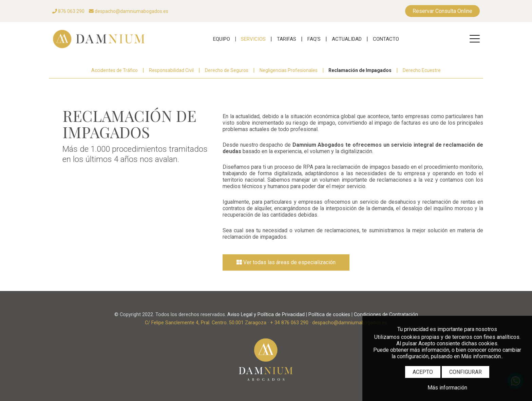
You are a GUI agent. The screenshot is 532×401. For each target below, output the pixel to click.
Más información (447, 388)
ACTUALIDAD (347, 39)
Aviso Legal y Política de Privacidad (266, 315)
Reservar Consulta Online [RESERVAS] (442, 11)
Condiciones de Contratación (386, 315)
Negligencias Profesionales (289, 70)
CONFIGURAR (465, 372)
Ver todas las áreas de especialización (286, 262)
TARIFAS (287, 39)
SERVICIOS (253, 39)
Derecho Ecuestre (422, 70)
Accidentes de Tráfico (115, 70)
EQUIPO (222, 39)
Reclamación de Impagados (360, 70)
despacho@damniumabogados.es (129, 11)
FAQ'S (314, 39)
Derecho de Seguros (227, 70)
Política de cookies (329, 315)
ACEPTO (423, 372)
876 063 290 (68, 11)
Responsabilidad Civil (171, 70)
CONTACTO (386, 39)
